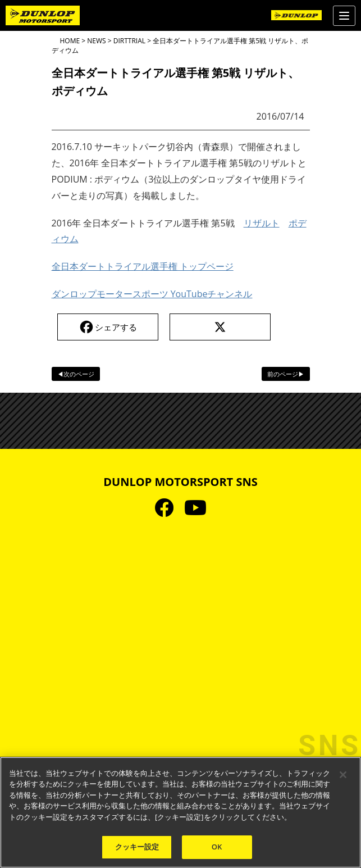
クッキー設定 (137, 847)
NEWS (96, 41)
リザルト (262, 223)
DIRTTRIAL (129, 41)
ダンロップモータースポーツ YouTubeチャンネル (152, 294)
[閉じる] (343, 775)
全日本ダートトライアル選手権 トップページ (143, 266)
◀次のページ (76, 374)
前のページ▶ (286, 374)
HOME (70, 41)
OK (217, 847)
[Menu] (344, 16)
